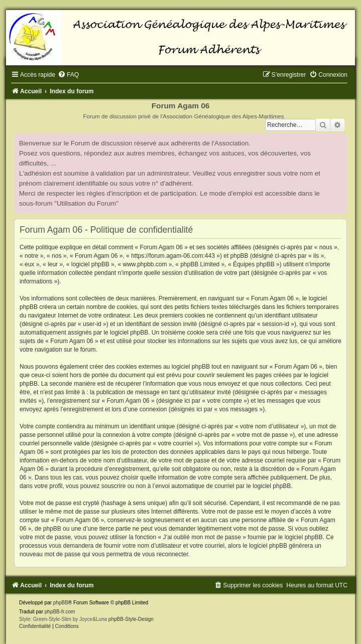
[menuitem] (68, 75)
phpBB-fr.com (60, 612)
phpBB (61, 603)
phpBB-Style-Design (131, 619)
